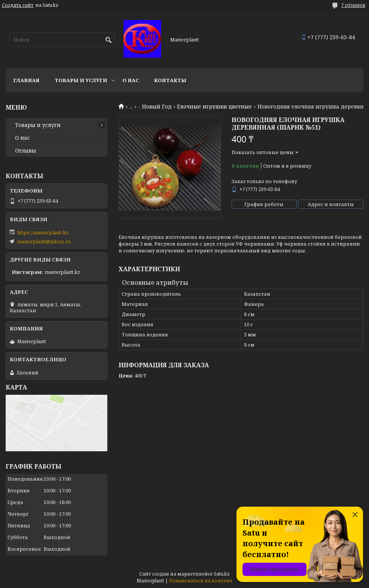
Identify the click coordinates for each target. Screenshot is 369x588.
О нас (131, 80)
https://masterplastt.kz (43, 232)
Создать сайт (18, 5)
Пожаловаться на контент (201, 581)
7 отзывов (353, 5)
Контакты (170, 80)
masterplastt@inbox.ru (44, 241)
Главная (26, 80)
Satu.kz (222, 574)
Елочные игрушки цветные (214, 107)
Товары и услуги (81, 80)
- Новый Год (155, 107)
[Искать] (108, 40)
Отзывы (26, 151)
